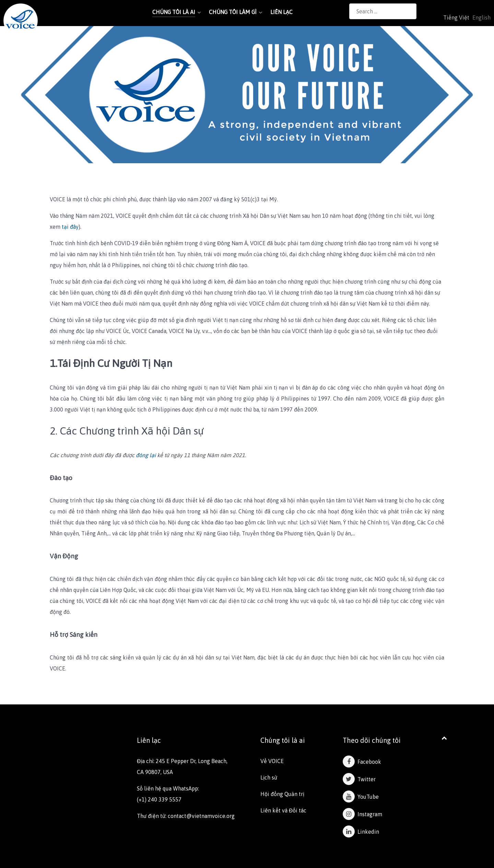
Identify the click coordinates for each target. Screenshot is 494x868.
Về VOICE (272, 761)
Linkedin (361, 832)
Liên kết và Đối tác (283, 810)
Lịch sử (269, 777)
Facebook (362, 762)
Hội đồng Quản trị (282, 794)
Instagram (362, 814)
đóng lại (146, 455)
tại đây (70, 227)
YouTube (361, 797)
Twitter (359, 779)
